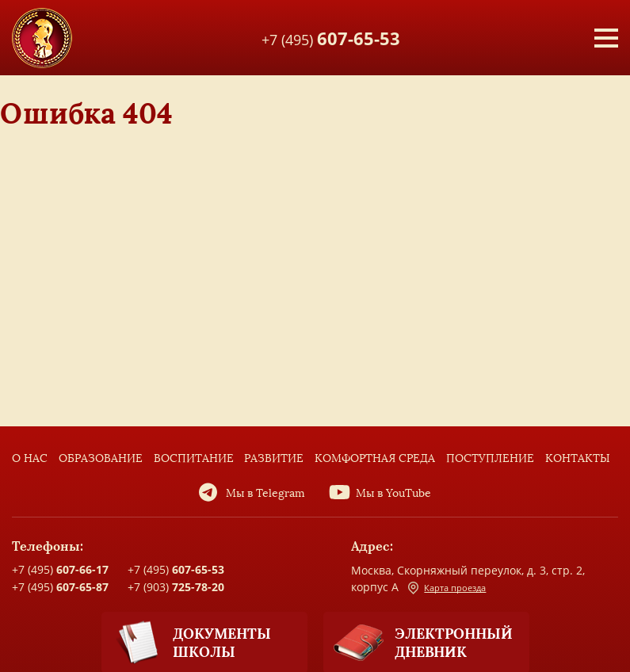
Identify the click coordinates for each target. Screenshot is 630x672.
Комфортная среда (375, 458)
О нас (30, 458)
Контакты (578, 458)
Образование (101, 458)
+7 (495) (331, 37)
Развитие (274, 458)
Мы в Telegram (265, 493)
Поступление (490, 458)
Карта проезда (447, 588)
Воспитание (194, 458)
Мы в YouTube (393, 493)
